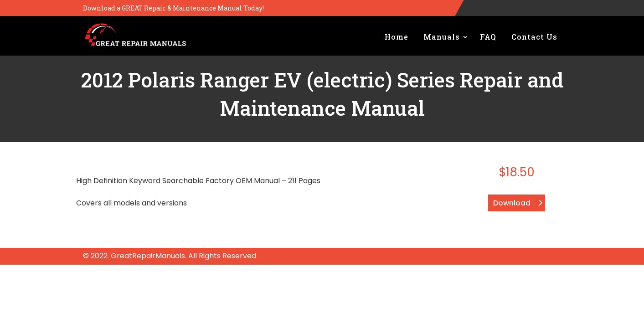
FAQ (488, 37)
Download (512, 203)
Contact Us (534, 37)
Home (397, 37)
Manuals (442, 37)
